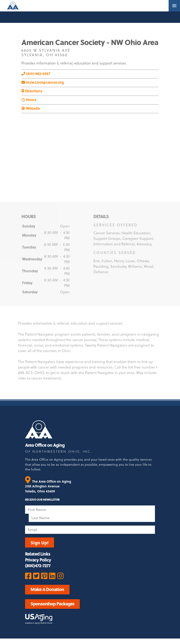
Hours (29, 100)
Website (31, 108)
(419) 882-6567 (36, 73)
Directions (32, 91)
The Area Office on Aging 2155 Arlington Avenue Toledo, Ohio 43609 (48, 486)
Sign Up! (40, 542)
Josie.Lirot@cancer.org (43, 82)
